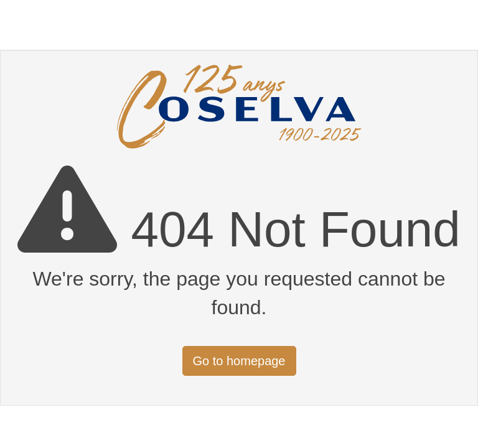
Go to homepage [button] (239, 361)
